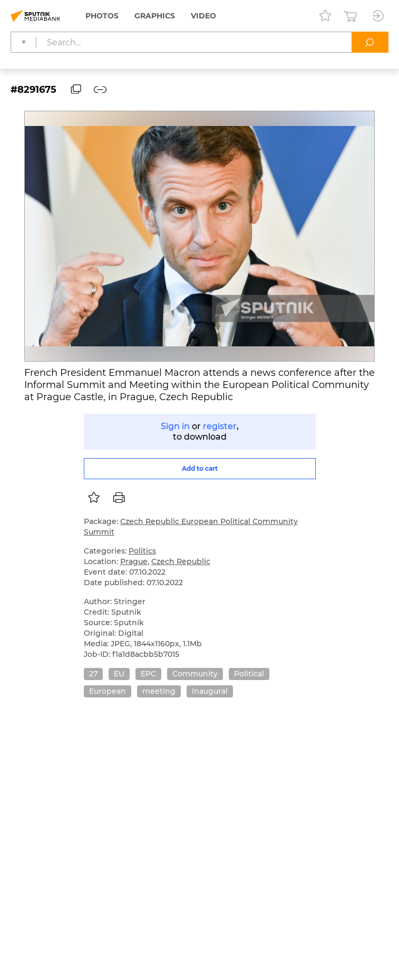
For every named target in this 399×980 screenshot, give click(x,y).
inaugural (210, 691)
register (220, 426)
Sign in (175, 426)
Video (203, 16)
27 (93, 674)
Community (195, 674)
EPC (148, 674)
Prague (134, 561)
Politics (142, 551)
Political (249, 674)
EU (119, 674)
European (108, 691)
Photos (102, 16)
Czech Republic (181, 561)
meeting (159, 691)
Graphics (155, 16)
